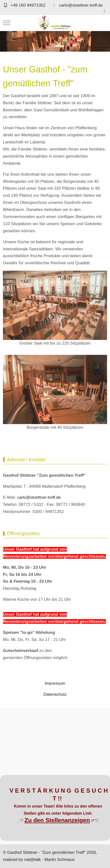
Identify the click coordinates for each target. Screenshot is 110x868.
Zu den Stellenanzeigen (59, 820)
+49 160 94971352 (28, 5)
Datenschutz (55, 694)
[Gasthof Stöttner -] (55, 23)
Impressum (55, 683)
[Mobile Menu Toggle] (7, 23)
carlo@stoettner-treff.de (81, 5)
